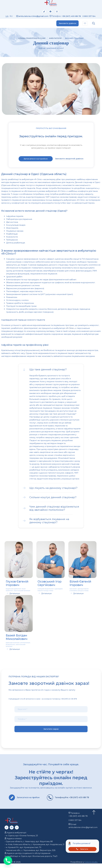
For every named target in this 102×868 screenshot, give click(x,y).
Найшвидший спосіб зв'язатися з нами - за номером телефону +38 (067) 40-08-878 (43, 700)
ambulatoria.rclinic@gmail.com (34, 17)
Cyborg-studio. (91, 866)
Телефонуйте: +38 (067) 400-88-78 (68, 801)
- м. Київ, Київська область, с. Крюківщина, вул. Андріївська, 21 (35, 849)
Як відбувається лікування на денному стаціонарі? (49, 522)
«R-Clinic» (70, 330)
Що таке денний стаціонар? (48, 371)
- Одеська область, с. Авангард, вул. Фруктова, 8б (29, 846)
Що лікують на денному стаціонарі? (53, 490)
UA (7, 17)
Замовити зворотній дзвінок (69, 160)
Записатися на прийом (36, 160)
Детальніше (15, 595)
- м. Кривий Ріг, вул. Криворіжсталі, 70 (23, 852)
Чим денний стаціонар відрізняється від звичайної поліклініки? (54, 510)
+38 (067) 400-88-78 (73, 16)
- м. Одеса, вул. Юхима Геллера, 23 (21, 840)
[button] (51, 371)
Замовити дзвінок (67, 25)
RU (11, 17)
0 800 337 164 (75, 825)
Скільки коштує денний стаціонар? (53, 499)
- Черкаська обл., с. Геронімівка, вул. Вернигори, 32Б (30, 855)
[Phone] (8, 861)
